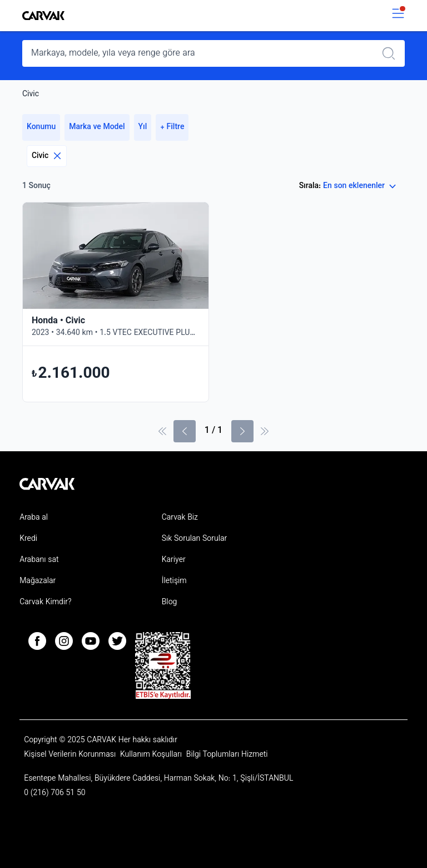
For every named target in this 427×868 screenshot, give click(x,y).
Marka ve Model (97, 127)
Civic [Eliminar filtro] (47, 156)
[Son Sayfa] (265, 431)
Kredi (28, 539)
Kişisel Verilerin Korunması (71, 755)
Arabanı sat (39, 560)
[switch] (398, 16)
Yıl (143, 127)
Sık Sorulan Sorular (195, 539)
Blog (170, 603)
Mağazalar (38, 581)
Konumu (41, 127)
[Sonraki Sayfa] (242, 431)
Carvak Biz (180, 518)
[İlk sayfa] (162, 431)
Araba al (34, 518)
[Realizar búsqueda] (392, 53)
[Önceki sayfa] (185, 431)
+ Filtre (172, 127)
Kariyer (174, 560)
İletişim (174, 581)
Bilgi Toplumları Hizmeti (227, 755)
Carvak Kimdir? (45, 603)
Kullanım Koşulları (152, 755)
